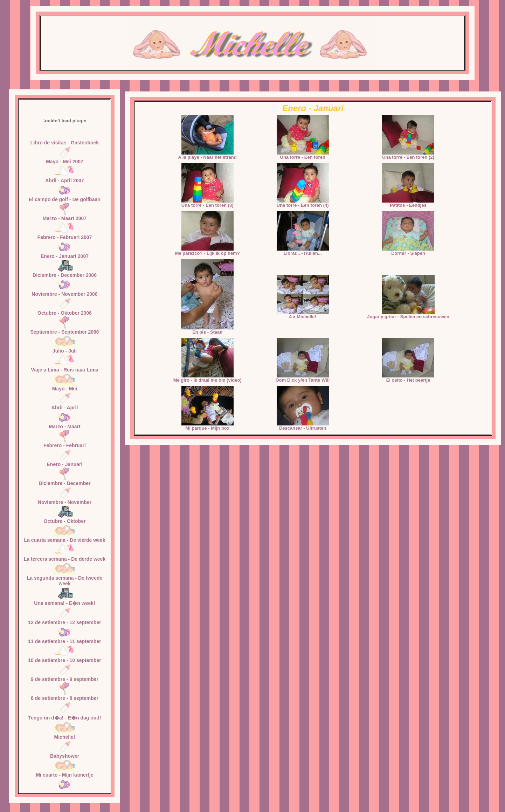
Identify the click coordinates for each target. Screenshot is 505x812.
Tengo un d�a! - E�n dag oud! (64, 718)
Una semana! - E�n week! (64, 603)
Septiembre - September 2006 (64, 332)
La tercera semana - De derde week (65, 559)
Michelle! (65, 737)
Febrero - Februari (65, 445)
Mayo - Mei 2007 (65, 162)
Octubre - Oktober (65, 521)
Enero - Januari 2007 (65, 256)
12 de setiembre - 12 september (65, 622)
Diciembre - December (65, 483)
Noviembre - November (65, 502)
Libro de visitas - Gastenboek (65, 143)
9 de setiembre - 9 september (65, 679)
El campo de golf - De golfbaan (65, 199)
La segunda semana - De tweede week (65, 581)
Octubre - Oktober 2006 (65, 313)
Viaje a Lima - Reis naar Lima (65, 370)
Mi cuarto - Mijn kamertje (64, 775)
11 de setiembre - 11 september (65, 641)
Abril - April (65, 408)
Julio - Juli (65, 351)
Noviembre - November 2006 (64, 294)
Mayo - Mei (65, 389)
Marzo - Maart (64, 427)
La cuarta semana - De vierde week (65, 540)
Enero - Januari (65, 464)
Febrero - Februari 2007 (65, 237)
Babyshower (65, 756)
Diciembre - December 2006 (65, 275)
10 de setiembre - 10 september (65, 660)
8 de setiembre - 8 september (65, 698)
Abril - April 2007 (65, 180)
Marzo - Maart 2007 (65, 218)
